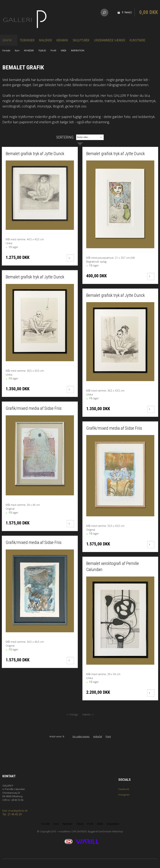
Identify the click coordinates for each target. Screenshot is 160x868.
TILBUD (42, 51)
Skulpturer (81, 40)
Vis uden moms (81, 736)
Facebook (124, 789)
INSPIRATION (78, 51)
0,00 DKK (149, 12)
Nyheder (67, 824)
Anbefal (98, 736)
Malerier (46, 40)
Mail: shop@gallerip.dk (15, 811)
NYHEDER (29, 51)
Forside (6, 51)
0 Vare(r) (127, 12)
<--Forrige (72, 714)
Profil (53, 51)
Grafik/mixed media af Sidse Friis (34, 408)
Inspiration (113, 824)
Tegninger (27, 40)
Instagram (124, 795)
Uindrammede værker (110, 40)
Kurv (17, 51)
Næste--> (88, 714)
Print (108, 736)
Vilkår (64, 51)
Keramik (62, 40)
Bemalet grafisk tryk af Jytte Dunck (35, 154)
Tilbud (80, 824)
